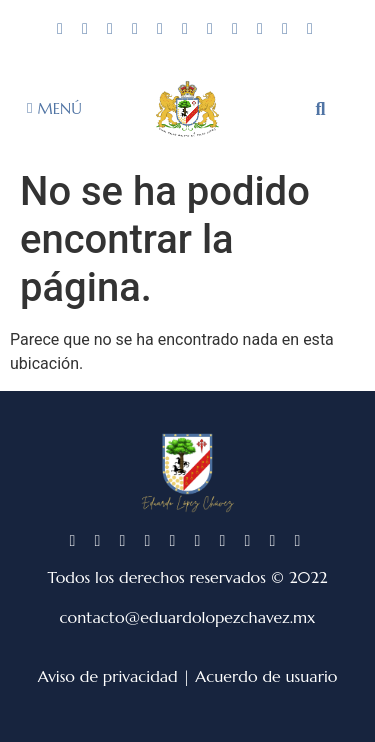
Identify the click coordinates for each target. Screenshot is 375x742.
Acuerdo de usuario (266, 676)
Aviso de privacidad (108, 676)
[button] (321, 109)
